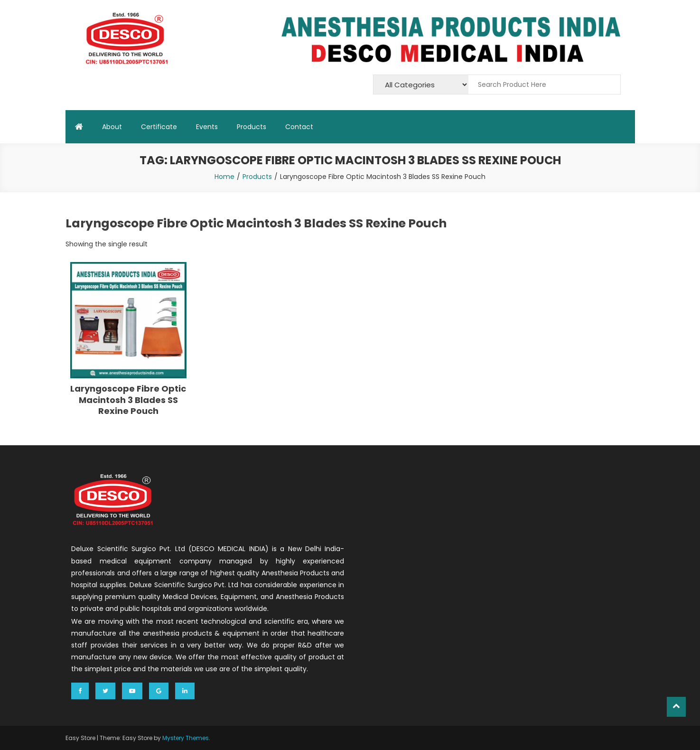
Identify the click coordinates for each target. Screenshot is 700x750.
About (112, 127)
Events (207, 127)
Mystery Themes (186, 738)
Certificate (159, 127)
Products (252, 127)
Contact (299, 127)
